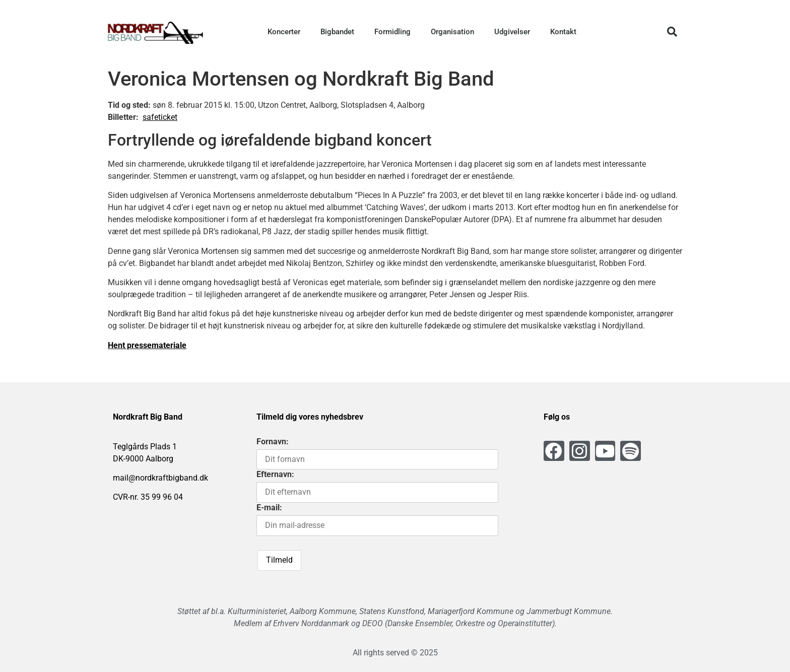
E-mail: (269, 508)
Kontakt (563, 32)
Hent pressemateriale (147, 345)
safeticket (160, 117)
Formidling (392, 32)
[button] (672, 32)
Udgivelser (512, 32)
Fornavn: (273, 442)
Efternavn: (275, 474)
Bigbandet (337, 32)
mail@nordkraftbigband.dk (160, 478)
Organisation (452, 32)
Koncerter (284, 32)
